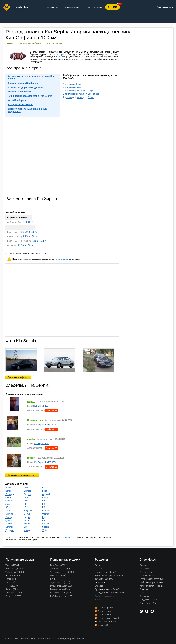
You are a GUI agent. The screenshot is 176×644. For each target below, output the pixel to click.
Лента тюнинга (105, 615)
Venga (27, 530)
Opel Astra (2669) (58, 576)
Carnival (46, 494)
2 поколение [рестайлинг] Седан (79, 97)
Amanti (9, 488)
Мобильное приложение (151, 582)
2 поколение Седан (72, 87)
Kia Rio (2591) (57, 579)
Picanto (9, 517)
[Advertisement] (62, 158)
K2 (25, 504)
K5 (7, 507)
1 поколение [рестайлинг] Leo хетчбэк (81, 94)
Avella (27, 488)
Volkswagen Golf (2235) (61, 593)
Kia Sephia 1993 (42, 444)
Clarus (45, 497)
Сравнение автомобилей (107, 589)
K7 (25, 507)
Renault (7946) (12, 589)
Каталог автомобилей (30, 43)
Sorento (9, 527)
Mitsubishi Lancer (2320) (62, 586)
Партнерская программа (151, 579)
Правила (144, 589)
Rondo (9, 524)
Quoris (9, 520)
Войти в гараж (165, 7)
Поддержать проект (149, 600)
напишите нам (69, 537)
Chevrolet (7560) (13, 596)
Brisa (45, 491)
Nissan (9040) (12, 586)
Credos (9, 501)
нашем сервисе (59, 54)
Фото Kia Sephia (17, 100)
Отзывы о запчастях (20, 92)
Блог (142, 593)
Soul (26, 527)
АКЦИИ (112, 7)
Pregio (27, 517)
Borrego (28, 491)
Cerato (27, 497)
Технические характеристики (109, 576)
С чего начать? (147, 576)
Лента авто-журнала (108, 622)
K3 (44, 504)
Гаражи (98, 569)
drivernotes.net (62, 259)
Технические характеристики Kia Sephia (30, 96)
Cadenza (10, 494)
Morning (9, 514)
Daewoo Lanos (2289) (60, 589)
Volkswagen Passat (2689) (62, 572)
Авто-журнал (101, 582)
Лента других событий (108, 618)
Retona (27, 520)
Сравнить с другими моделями (25, 87)
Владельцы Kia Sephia (21, 105)
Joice (8, 504)
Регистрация (146, 572)
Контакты (144, 596)
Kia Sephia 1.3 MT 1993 (45, 462)
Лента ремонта (105, 611)
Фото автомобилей (104, 579)
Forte (45, 501)
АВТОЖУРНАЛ (95, 7)
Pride (45, 517)
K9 (44, 507)
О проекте (144, 569)
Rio (44, 520)
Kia (49, 43)
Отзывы (99, 586)
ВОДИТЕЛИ (52, 7)
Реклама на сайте (148, 603)
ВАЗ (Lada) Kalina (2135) (62, 596)
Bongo (9, 491)
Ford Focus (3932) (59, 565)
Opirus (27, 514)
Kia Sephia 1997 (42, 406)
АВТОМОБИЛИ (73, 7)
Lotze (8, 511)
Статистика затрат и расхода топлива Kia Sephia (31, 77)
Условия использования (152, 586)
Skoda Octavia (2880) (60, 569)
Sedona (27, 524)
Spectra (46, 527)
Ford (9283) (11, 579)
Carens (27, 494)
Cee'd (8, 497)
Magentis (28, 511)
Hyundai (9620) (13, 576)
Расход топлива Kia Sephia (23, 83)
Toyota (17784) (13, 565)
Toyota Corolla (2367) (60, 582)
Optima (46, 514)
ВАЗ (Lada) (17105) (15, 569)
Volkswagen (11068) (15, 572)
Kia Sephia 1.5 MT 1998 (45, 425)
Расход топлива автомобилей (109, 593)
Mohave (46, 511)
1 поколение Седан (72, 84)
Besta (45, 488)
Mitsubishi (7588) (14, 593)
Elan (26, 501)
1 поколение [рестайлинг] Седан (79, 91)
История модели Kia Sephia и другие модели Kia (28, 110)
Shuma (46, 524)
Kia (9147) (10, 582)
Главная (9, 43)
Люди (98, 565)
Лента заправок (105, 608)
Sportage (10, 530)
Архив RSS (103, 625)
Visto (45, 530)
